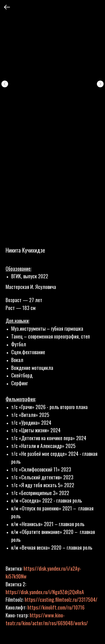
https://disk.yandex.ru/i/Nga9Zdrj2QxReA (45, 592)
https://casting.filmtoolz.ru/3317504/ (61, 599)
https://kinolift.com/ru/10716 (56, 607)
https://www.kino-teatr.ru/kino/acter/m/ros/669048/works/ (47, 619)
